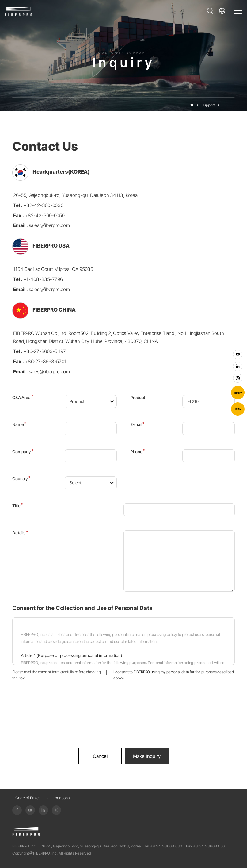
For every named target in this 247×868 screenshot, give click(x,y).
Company (23, 452)
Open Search (210, 11)
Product (138, 398)
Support (208, 105)
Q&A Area (23, 398)
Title (18, 506)
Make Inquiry (147, 756)
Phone (138, 452)
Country (21, 479)
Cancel (100, 756)
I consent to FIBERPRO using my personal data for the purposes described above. (173, 675)
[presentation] (123, 712)
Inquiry (238, 393)
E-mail (137, 424)
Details (20, 533)
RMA (238, 409)
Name (19, 424)
